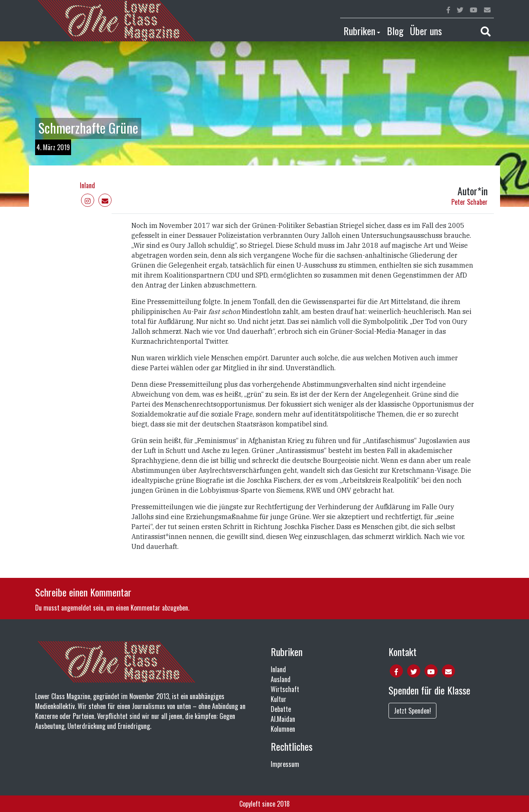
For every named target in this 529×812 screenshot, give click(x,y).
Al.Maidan (283, 719)
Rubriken (359, 31)
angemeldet (76, 608)
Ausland (281, 679)
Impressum (285, 764)
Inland (87, 185)
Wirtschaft (285, 689)
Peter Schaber (469, 202)
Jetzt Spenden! (412, 711)
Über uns (426, 31)
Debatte (281, 709)
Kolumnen (283, 729)
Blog (395, 31)
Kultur (279, 699)
